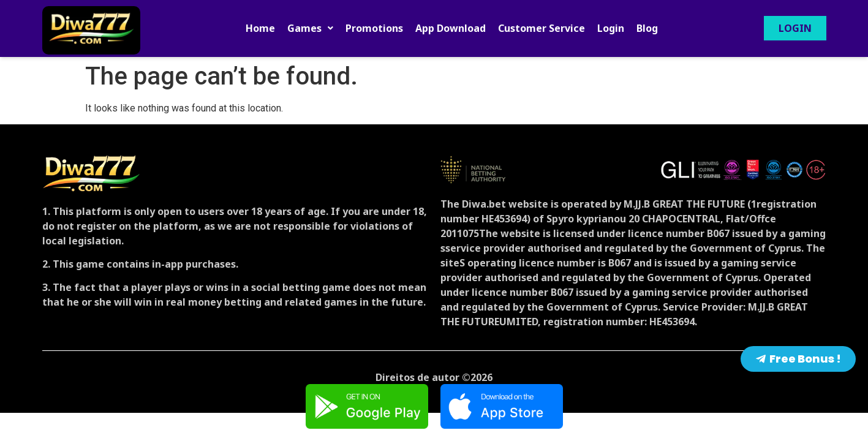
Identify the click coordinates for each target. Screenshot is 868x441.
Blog (647, 28)
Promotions (374, 28)
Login (611, 28)
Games (310, 28)
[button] (310, 28)
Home (260, 28)
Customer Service (542, 28)
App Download (451, 28)
